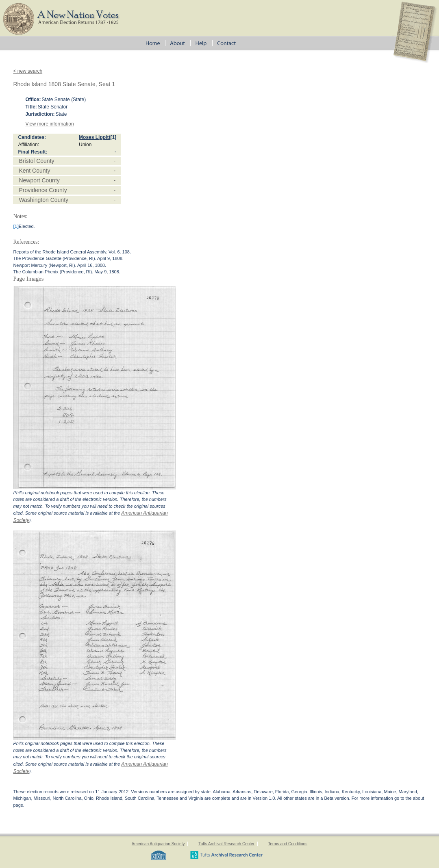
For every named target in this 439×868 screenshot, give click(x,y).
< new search (28, 71)
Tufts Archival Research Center (226, 844)
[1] (113, 137)
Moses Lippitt (95, 137)
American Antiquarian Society (158, 844)
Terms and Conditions (288, 844)
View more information (49, 124)
